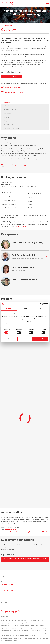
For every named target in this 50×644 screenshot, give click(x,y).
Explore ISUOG (7, 555)
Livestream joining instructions (13, 92)
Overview (7, 102)
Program (7, 117)
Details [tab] (25, 308)
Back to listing (7, 590)
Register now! (12, 76)
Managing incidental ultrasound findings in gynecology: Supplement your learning (25, 559)
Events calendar (8, 25)
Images (6, 121)
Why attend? (8, 106)
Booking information (10, 110)
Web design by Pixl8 (7, 617)
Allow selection (25, 339)
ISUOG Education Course (8, 584)
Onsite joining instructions (11, 88)
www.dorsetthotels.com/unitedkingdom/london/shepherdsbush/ (27, 532)
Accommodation (9, 125)
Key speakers (8, 113)
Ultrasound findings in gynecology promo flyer (17, 165)
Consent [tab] (9, 308)
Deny (9, 339)
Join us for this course (11, 72)
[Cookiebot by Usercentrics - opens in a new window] (41, 304)
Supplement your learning (12, 128)
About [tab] (41, 308)
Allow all (41, 339)
